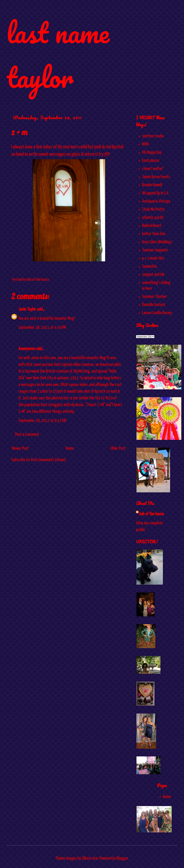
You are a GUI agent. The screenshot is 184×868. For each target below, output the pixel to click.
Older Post (118, 448)
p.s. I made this (153, 258)
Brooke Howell (152, 185)
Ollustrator (90, 858)
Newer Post (20, 448)
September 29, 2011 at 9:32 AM (42, 421)
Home (70, 448)
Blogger (122, 858)
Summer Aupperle (155, 250)
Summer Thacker (154, 297)
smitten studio (153, 136)
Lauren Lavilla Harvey (157, 313)
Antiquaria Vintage (156, 201)
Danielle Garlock (154, 305)
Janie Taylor (27, 309)
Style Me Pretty (153, 209)
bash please (151, 161)
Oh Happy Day (152, 152)
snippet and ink (153, 275)
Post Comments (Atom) (48, 460)
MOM (145, 144)
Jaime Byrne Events (156, 177)
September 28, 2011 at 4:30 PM (42, 328)
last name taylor (58, 55)
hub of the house (152, 514)
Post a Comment (27, 435)
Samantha (150, 266)
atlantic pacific (153, 218)
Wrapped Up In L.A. (156, 193)
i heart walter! (153, 169)
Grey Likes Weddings (157, 242)
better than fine (154, 234)
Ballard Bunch (152, 226)
